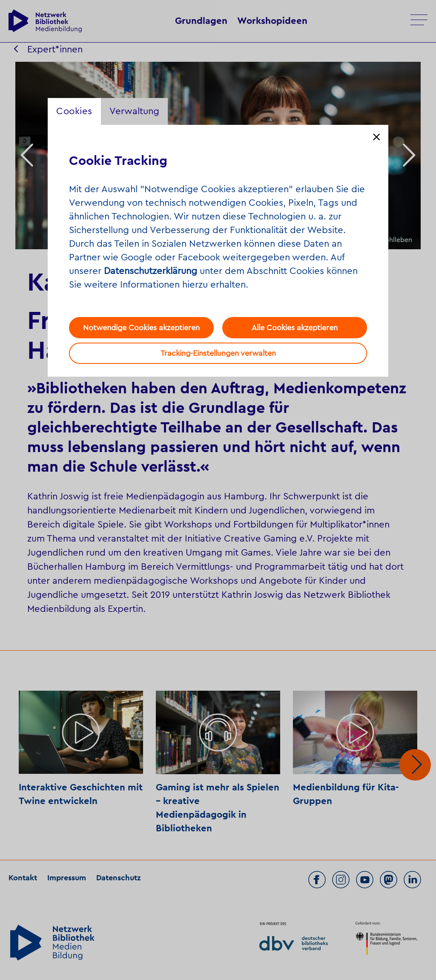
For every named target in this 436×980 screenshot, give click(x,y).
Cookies (74, 111)
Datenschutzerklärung (151, 271)
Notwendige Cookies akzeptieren (141, 328)
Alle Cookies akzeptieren (295, 328)
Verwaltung (134, 111)
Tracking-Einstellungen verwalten (218, 353)
